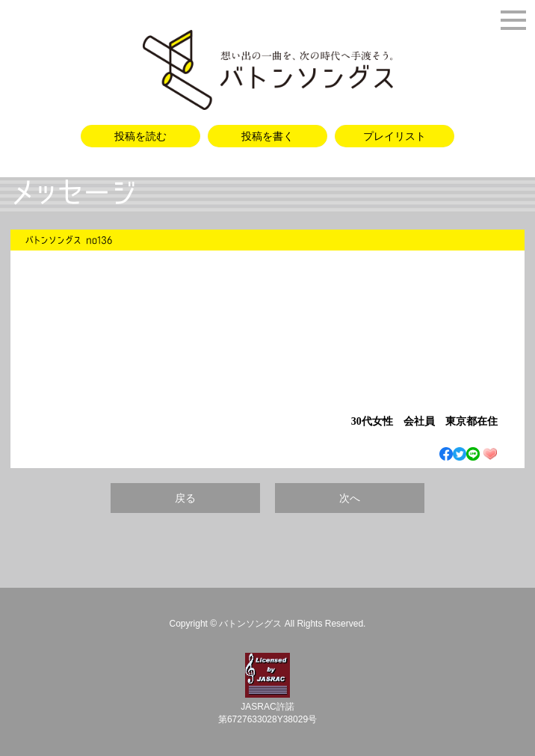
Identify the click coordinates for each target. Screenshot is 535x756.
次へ (350, 498)
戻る (185, 498)
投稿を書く (267, 136)
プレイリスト (395, 136)
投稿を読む (140, 136)
